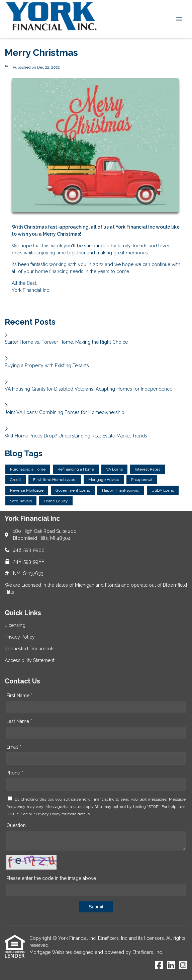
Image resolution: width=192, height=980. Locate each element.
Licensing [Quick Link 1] (15, 625)
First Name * (19, 696)
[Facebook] (159, 966)
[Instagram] (183, 966)
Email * (14, 747)
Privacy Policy (48, 814)
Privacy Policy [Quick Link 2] (20, 637)
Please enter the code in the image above (51, 878)
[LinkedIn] (171, 966)
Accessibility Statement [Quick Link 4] (30, 660)
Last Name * (19, 721)
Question (16, 825)
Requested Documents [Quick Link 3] (30, 649)
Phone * (15, 773)
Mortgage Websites (51, 952)
